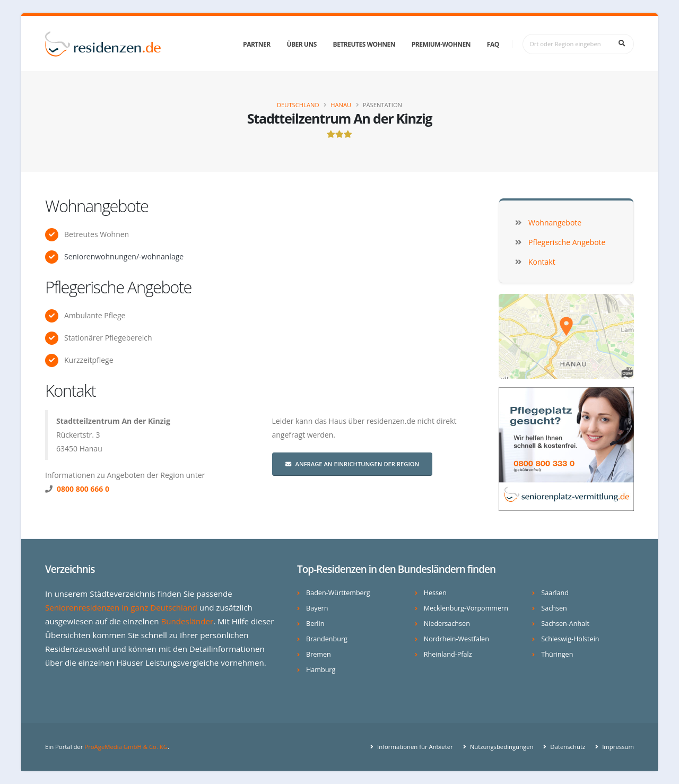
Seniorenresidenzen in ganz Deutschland (121, 607)
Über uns (301, 44)
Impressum (617, 747)
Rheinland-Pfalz (448, 654)
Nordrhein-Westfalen (456, 639)
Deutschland (298, 105)
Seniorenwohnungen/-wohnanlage (124, 256)
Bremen (319, 654)
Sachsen (554, 608)
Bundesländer (187, 621)
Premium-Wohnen (441, 44)
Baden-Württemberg (338, 593)
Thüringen (557, 654)
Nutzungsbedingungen (501, 747)
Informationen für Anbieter (414, 747)
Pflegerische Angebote (118, 287)
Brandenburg (327, 639)
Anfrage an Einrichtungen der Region (352, 464)
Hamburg (321, 670)
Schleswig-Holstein (570, 639)
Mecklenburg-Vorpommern (466, 608)
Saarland (555, 593)
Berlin (315, 624)
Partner (257, 44)
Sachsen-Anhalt (565, 624)
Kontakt (70, 390)
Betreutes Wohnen (364, 44)
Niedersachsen (447, 624)
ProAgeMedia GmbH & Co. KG (126, 747)
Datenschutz (567, 747)
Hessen (435, 593)
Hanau (341, 105)
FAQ (493, 44)
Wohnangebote (97, 206)
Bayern (317, 608)
